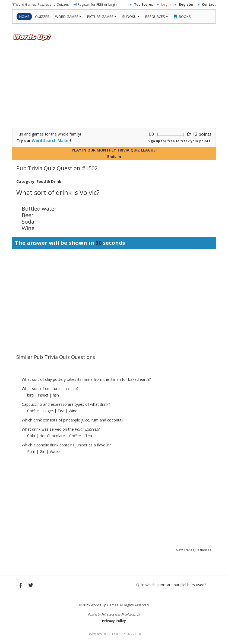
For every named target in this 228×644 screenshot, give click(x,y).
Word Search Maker (51, 141)
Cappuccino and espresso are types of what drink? (66, 404)
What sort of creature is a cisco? (50, 389)
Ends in (114, 157)
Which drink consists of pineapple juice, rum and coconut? (72, 420)
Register (186, 4)
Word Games (68, 17)
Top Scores (144, 4)
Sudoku (131, 17)
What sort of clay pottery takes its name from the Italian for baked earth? (86, 379)
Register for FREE (90, 4)
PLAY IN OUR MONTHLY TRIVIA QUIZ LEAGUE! (114, 150)
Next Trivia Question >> (194, 550)
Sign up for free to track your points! (180, 141)
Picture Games (102, 17)
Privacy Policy (114, 621)
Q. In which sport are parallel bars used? (171, 585)
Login (113, 4)
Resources (157, 17)
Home (24, 17)
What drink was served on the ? (61, 429)
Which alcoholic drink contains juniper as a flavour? (66, 445)
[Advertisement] (114, 87)
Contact (209, 4)
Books (182, 17)
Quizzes (42, 17)
